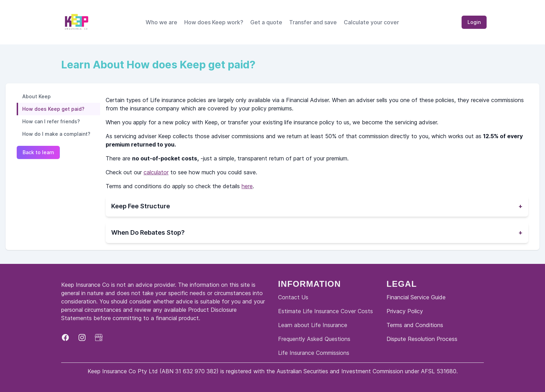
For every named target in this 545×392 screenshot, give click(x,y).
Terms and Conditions (415, 325)
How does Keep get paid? (53, 109)
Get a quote (266, 22)
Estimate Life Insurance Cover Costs (326, 311)
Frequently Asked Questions (314, 339)
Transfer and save (313, 22)
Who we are (161, 22)
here (247, 186)
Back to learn (38, 152)
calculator (156, 172)
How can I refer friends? (51, 121)
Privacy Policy (405, 311)
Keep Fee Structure (317, 206)
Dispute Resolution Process (422, 339)
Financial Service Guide (416, 297)
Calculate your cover (371, 22)
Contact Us (293, 297)
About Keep (36, 96)
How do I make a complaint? (56, 134)
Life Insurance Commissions (314, 353)
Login (474, 22)
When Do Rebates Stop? (317, 233)
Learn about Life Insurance (313, 325)
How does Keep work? (214, 22)
